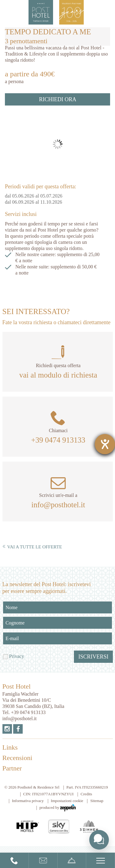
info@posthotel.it (58, 505)
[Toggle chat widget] (99, 840)
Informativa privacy (28, 801)
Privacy (17, 656)
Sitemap (97, 801)
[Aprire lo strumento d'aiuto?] (105, 444)
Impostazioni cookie (67, 801)
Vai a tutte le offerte (32, 547)
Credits (86, 794)
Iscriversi (93, 657)
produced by (58, 808)
